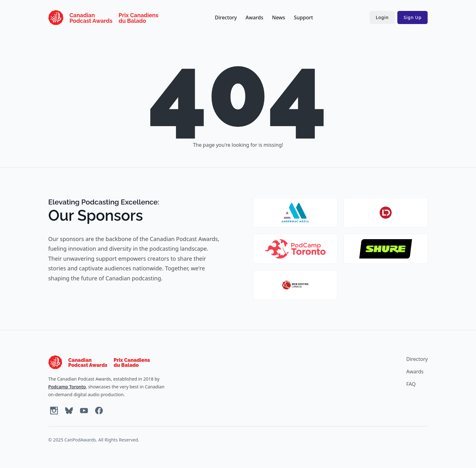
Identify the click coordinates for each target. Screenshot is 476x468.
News (279, 17)
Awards (255, 17)
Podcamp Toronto (67, 387)
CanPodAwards (80, 440)
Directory (226, 17)
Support (303, 17)
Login (382, 17)
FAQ (411, 384)
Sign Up (412, 17)
